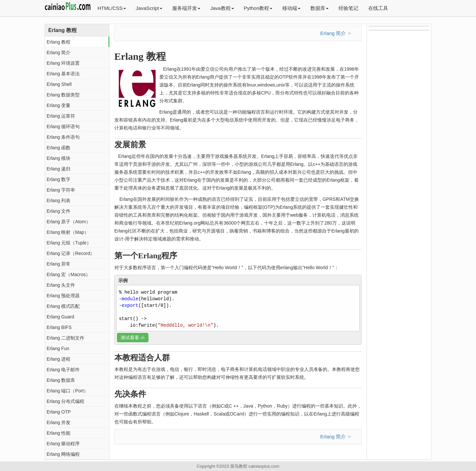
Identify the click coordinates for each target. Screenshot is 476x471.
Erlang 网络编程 (63, 454)
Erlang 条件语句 (63, 137)
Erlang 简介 (59, 53)
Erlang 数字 (59, 179)
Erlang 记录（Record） (71, 253)
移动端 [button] (291, 8)
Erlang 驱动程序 (63, 444)
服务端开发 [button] (186, 8)
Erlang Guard (60, 317)
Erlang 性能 (59, 433)
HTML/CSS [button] (112, 8)
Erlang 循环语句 (63, 127)
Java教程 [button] (222, 8)
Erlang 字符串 (61, 190)
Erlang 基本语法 (63, 74)
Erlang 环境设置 (63, 63)
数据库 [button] (319, 8)
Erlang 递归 (59, 169)
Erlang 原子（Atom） (69, 222)
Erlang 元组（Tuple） (69, 243)
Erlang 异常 (59, 264)
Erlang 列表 (59, 200)
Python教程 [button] (258, 8)
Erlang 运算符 (61, 116)
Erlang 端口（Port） (67, 391)
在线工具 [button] (378, 8)
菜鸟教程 (239, 466)
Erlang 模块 (59, 158)
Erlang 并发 (59, 422)
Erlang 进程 (59, 359)
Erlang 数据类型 (63, 95)
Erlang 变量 (59, 105)
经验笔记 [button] (348, 8)
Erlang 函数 (59, 148)
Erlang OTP (59, 412)
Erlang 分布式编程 (65, 401)
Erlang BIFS (59, 327)
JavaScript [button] (149, 8)
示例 (123, 280)
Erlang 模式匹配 (63, 306)
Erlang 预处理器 (63, 296)
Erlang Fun (58, 348)
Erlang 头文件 (61, 285)
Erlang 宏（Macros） (68, 274)
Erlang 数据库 (61, 380)
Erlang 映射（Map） (68, 232)
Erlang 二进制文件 (65, 338)
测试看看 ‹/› (133, 338)
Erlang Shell (59, 84)
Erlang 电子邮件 (63, 370)
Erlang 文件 (59, 211)
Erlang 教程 (59, 42)
